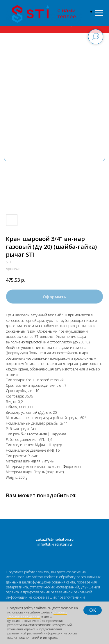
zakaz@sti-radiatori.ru (55, 539)
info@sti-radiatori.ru (55, 544)
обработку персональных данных (37, 614)
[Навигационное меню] (99, 13)
